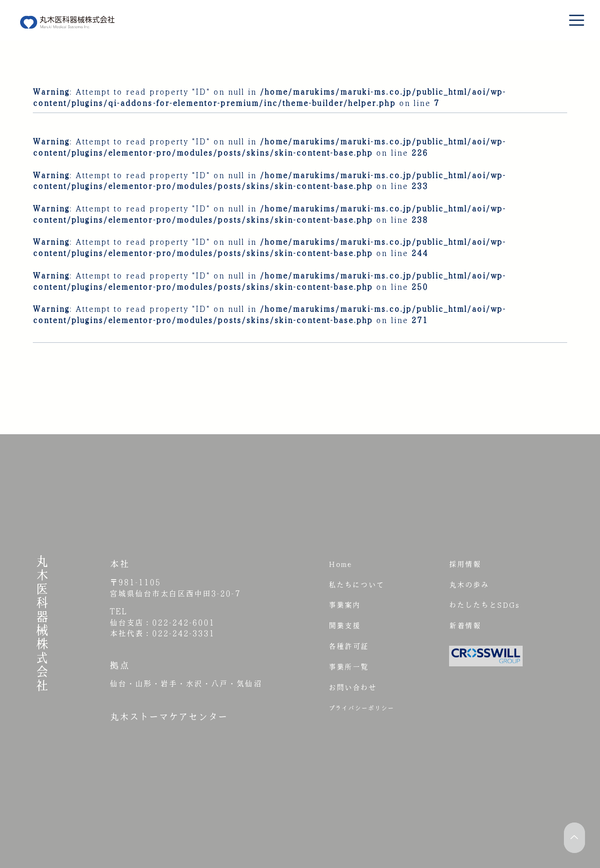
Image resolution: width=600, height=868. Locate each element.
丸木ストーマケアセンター (169, 717)
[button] (573, 22)
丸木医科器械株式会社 (42, 623)
